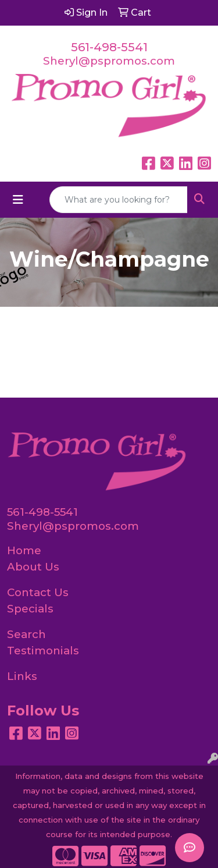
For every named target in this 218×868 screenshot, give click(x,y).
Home (24, 550)
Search (26, 634)
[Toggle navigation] (18, 200)
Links (22, 676)
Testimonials (43, 651)
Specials (30, 609)
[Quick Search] (119, 200)
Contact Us (38, 592)
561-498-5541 (109, 47)
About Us (33, 567)
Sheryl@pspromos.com (109, 61)
